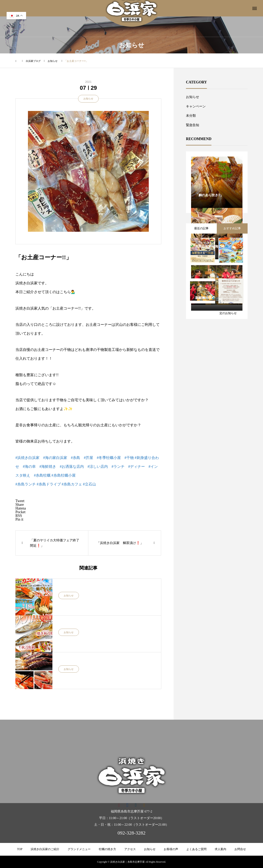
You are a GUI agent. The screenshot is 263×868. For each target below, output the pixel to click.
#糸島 (76, 458)
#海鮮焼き (48, 467)
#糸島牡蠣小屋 (64, 475)
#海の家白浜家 (55, 458)
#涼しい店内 (98, 467)
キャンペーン (196, 106)
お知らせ (88, 99)
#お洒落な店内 (72, 467)
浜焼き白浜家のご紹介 (45, 849)
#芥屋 (88, 458)
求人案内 (220, 849)
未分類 (191, 116)
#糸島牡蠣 (42, 475)
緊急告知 (193, 125)
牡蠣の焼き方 (107, 849)
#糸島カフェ (72, 484)
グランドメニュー (79, 849)
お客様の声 (171, 849)
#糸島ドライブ (49, 484)
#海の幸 (29, 467)
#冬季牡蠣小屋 (109, 458)
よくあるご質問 (196, 849)
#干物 (129, 458)
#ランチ (118, 467)
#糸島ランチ (26, 484)
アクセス (130, 849)
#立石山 (89, 484)
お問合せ (240, 849)
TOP (20, 849)
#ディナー (137, 467)
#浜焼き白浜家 (27, 458)
